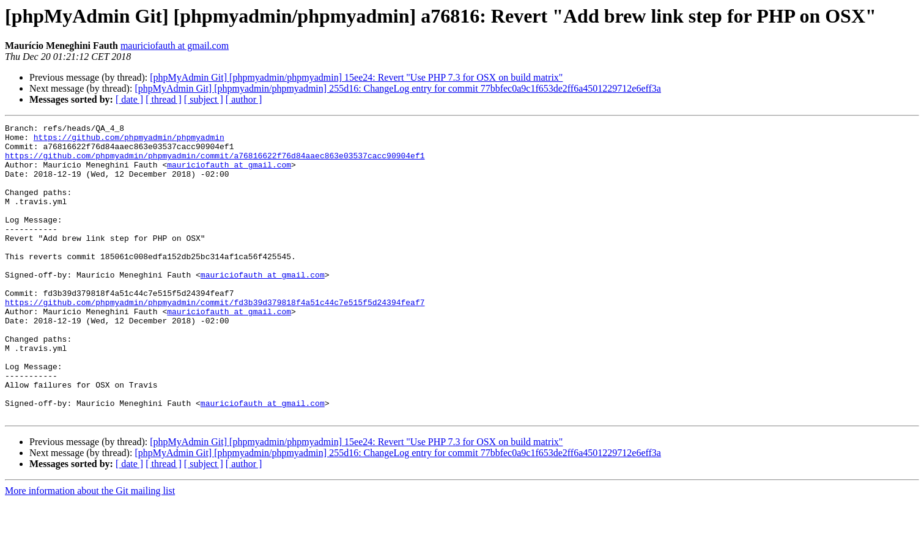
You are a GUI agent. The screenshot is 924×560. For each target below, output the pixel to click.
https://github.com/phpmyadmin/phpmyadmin (129, 141)
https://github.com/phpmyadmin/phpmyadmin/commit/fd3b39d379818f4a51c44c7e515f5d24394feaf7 (215, 339)
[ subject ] (204, 99)
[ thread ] (164, 99)
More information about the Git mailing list (90, 549)
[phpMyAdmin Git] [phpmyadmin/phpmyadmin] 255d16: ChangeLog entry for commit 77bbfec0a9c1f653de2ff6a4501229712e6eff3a (398, 88)
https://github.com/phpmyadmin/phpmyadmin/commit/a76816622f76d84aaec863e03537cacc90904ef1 (215, 163)
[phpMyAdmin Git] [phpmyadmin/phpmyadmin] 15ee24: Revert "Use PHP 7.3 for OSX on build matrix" (356, 77)
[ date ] (129, 99)
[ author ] (244, 99)
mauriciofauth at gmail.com (175, 46)
